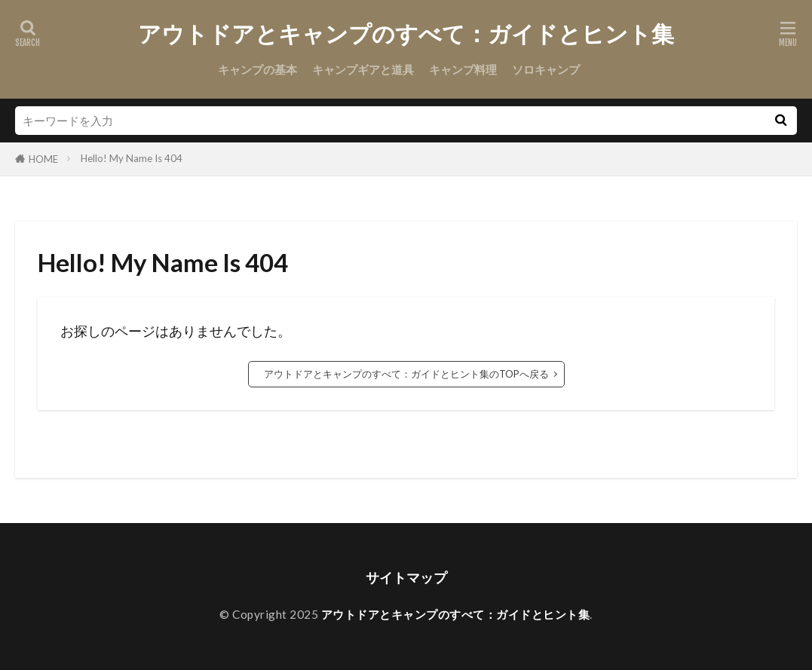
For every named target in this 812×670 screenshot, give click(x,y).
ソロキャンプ (546, 69)
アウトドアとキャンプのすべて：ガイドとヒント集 (406, 34)
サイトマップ (406, 578)
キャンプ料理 (463, 69)
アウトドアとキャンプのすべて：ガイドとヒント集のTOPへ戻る (406, 374)
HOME (43, 159)
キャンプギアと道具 (363, 69)
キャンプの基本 (257, 69)
